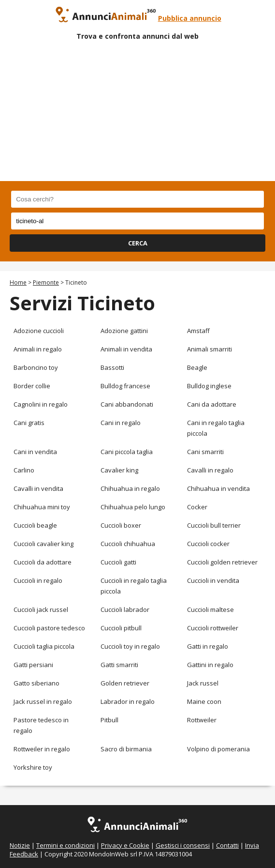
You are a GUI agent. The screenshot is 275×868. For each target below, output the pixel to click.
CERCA (138, 243)
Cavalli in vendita (38, 488)
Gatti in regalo (208, 646)
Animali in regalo (38, 349)
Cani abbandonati (127, 404)
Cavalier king (119, 470)
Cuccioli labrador (125, 609)
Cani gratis (29, 423)
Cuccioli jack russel (41, 609)
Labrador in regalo (128, 701)
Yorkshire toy (33, 767)
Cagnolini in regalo (41, 404)
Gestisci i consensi (183, 845)
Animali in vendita (126, 349)
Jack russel (203, 683)
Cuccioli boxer (121, 525)
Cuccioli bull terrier (214, 525)
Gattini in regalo (210, 665)
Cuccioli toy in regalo (130, 646)
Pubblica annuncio (190, 18)
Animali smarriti (210, 349)
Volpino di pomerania (218, 749)
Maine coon (204, 701)
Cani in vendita (35, 452)
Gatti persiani (33, 665)
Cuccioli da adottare (43, 562)
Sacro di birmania (126, 749)
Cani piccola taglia (127, 452)
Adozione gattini (124, 331)
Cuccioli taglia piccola (44, 646)
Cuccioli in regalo (38, 580)
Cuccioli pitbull (121, 628)
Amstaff (198, 331)
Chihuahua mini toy (42, 507)
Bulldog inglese (209, 386)
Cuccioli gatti (118, 562)
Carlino (24, 470)
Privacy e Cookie (125, 845)
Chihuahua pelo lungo (133, 507)
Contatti (227, 845)
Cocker (197, 507)
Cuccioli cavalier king (43, 544)
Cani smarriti (205, 452)
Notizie (20, 845)
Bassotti (112, 367)
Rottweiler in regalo (42, 749)
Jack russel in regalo (43, 701)
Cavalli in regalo (210, 470)
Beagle (197, 367)
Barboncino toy (36, 367)
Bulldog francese (125, 386)
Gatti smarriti (119, 665)
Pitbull (109, 720)
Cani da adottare (212, 404)
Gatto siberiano (36, 683)
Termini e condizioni (65, 845)
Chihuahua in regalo (130, 488)
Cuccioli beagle (35, 525)
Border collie (32, 386)
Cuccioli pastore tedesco (49, 628)
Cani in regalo (121, 423)
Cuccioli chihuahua (128, 544)
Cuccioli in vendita (213, 580)
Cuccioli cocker (208, 544)
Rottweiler (202, 720)
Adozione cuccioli (39, 331)
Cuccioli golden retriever (222, 562)
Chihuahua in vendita (218, 488)
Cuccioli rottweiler (213, 628)
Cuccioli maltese (210, 609)
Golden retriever (125, 683)
